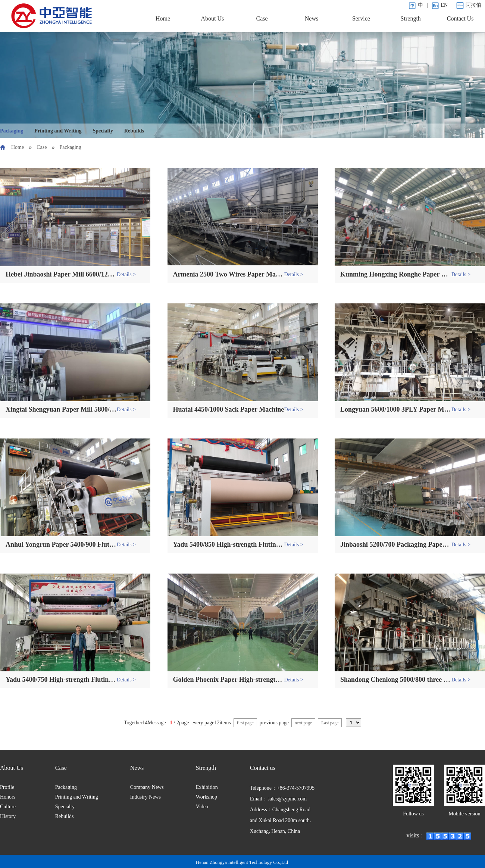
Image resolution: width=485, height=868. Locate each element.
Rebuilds (134, 131)
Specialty (103, 131)
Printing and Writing (58, 131)
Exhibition (207, 787)
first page (245, 723)
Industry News (145, 797)
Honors (8, 797)
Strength (411, 18)
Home (163, 18)
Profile (7, 787)
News (312, 18)
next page (303, 723)
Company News (147, 787)
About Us (212, 18)
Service (361, 18)
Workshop (206, 797)
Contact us (263, 768)
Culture (8, 807)
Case (262, 18)
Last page (330, 723)
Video (202, 807)
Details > (126, 274)
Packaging (12, 131)
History (8, 816)
